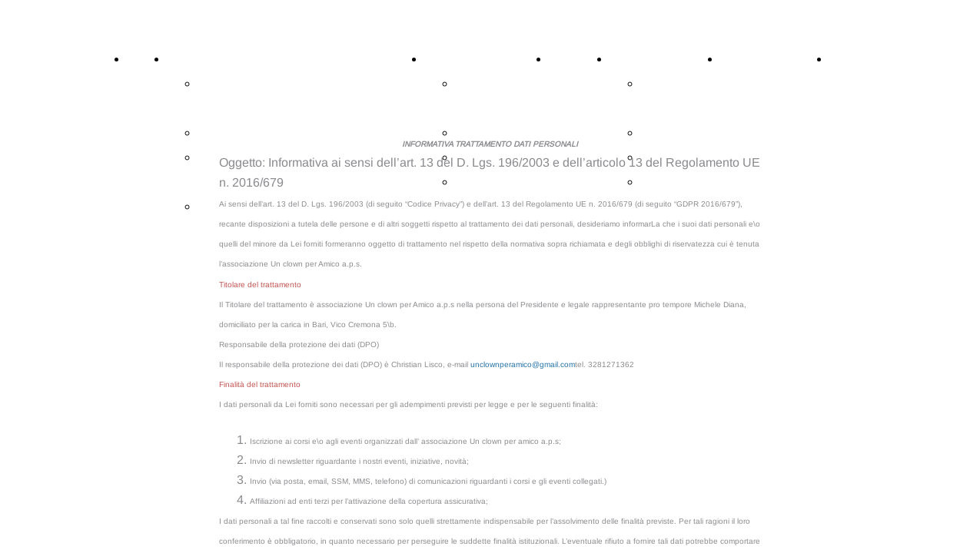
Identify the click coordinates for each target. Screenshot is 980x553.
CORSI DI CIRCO (217, 60)
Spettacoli (576, 60)
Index (213, 207)
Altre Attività (460, 60)
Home (144, 60)
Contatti (851, 60)
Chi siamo (637, 60)
